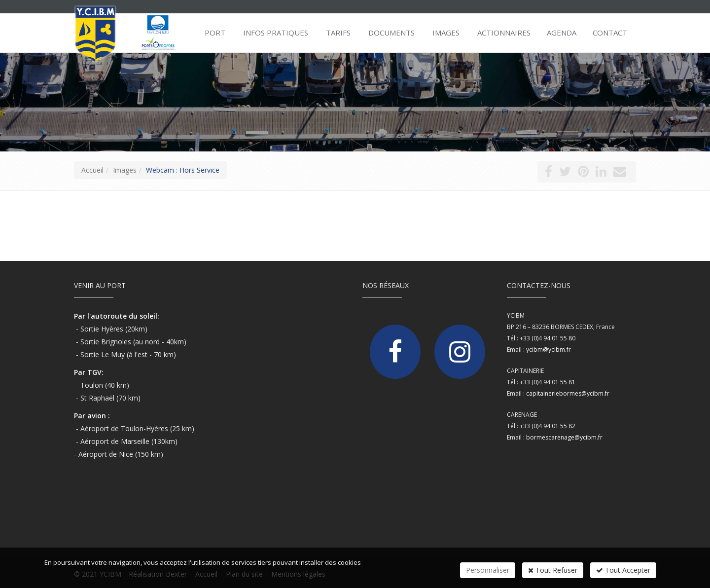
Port (215, 33)
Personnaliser (488, 570)
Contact (610, 33)
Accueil (92, 170)
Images (446, 33)
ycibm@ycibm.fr (549, 349)
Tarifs (338, 33)
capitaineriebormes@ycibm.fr (568, 393)
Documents (391, 33)
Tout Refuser (553, 570)
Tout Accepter (623, 570)
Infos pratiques (276, 33)
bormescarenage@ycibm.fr (564, 437)
